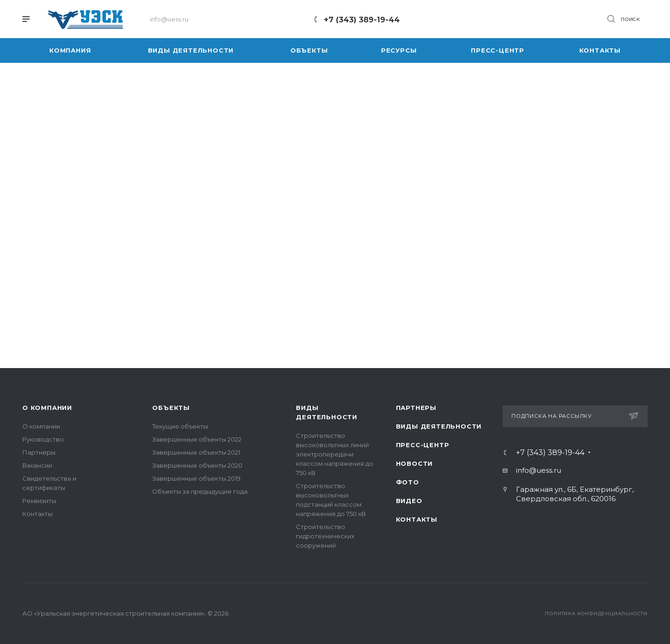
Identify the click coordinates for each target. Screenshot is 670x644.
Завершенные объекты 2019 (196, 478)
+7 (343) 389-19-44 (362, 20)
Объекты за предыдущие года (200, 491)
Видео (409, 501)
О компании (47, 408)
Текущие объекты (180, 426)
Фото (408, 482)
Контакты (37, 514)
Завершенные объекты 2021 (196, 452)
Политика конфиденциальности (596, 614)
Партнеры (39, 452)
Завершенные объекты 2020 (197, 465)
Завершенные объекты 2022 (197, 439)
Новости (415, 463)
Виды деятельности (439, 426)
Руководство (43, 439)
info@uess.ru (539, 470)
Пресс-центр (423, 445)
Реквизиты (39, 501)
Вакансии (37, 465)
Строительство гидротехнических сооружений (325, 536)
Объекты (171, 408)
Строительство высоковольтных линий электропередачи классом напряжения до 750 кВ (335, 454)
